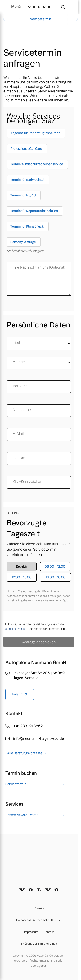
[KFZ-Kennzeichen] (39, 482)
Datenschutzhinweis (16, 629)
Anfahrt (17, 694)
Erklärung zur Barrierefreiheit (39, 944)
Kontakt (49, 932)
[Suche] (63, 7)
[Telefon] (39, 458)
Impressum (31, 932)
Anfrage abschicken (39, 642)
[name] (39, 387)
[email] (39, 435)
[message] (39, 279)
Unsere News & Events (22, 815)
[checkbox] (36, 134)
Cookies (39, 908)
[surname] (39, 411)
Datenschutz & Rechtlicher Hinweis (39, 920)
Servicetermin (41, 19)
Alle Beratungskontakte (25, 753)
